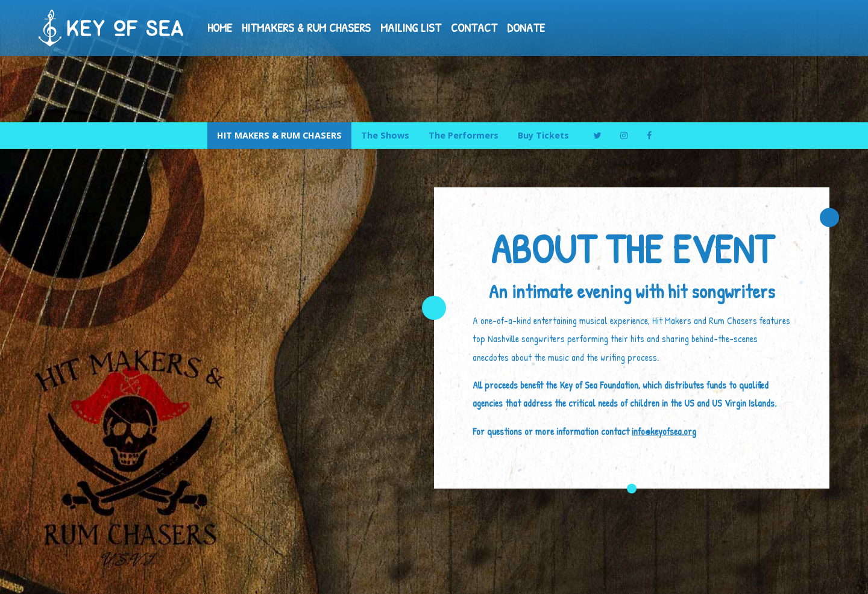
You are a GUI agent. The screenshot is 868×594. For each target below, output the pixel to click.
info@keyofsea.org (664, 431)
